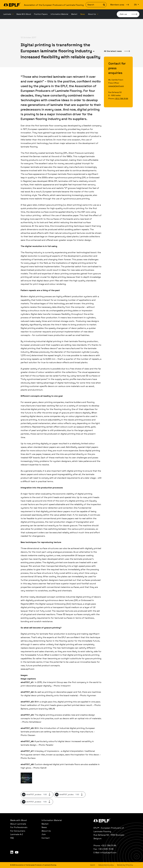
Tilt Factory (129, 865)
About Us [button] (92, 14)
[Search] (96, 5)
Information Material (59, 14)
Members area (117, 5)
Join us (123, 14)
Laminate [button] (7, 14)
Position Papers (41, 14)
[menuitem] (8, 14)
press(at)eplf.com (116, 86)
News (83, 14)
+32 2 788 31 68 (121, 99)
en (136, 5)
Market (74, 14)
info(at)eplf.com (108, 853)
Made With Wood (24, 14)
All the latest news (113, 51)
